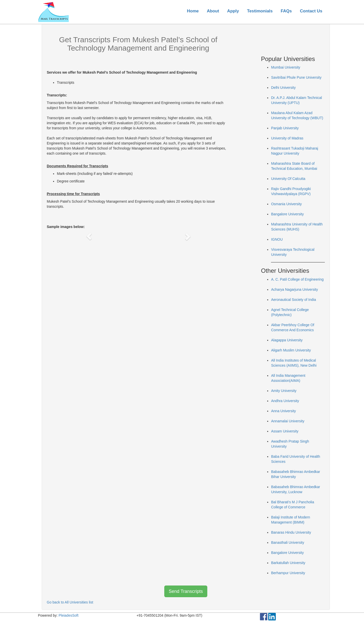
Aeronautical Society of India (293, 300)
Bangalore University (287, 214)
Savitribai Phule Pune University (296, 77)
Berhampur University (288, 573)
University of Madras (287, 138)
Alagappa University (287, 340)
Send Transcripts (186, 591)
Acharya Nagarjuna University (294, 289)
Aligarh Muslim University (291, 350)
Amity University (284, 391)
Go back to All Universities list (70, 602)
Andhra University (285, 401)
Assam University (285, 431)
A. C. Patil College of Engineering (297, 279)
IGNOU (277, 239)
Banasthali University (288, 543)
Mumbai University (286, 67)
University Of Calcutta (288, 179)
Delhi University (283, 88)
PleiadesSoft (69, 615)
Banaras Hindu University (291, 532)
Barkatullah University (288, 563)
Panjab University (285, 128)
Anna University (283, 411)
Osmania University (286, 204)
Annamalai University (288, 421)
